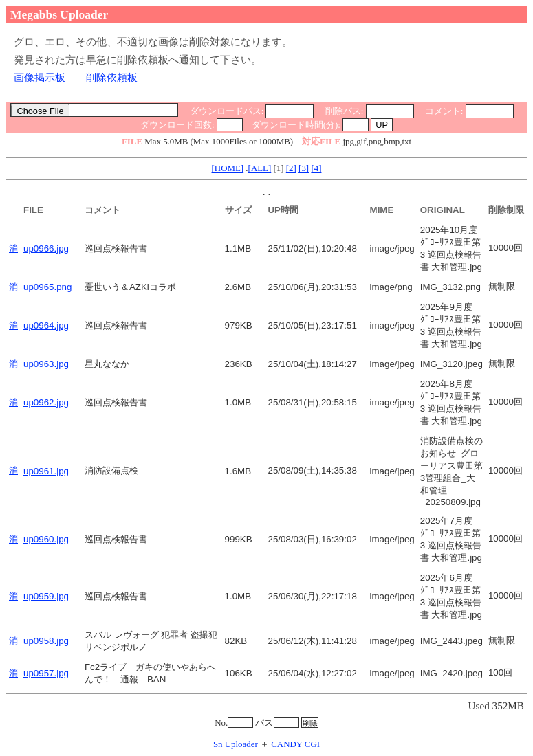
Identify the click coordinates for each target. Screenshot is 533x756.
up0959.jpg (46, 596)
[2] (291, 168)
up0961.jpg (46, 471)
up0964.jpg (46, 325)
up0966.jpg (46, 248)
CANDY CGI (295, 744)
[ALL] (260, 168)
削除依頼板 (112, 77)
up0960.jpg (46, 539)
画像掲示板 (40, 77)
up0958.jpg (46, 641)
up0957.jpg (46, 673)
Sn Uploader (236, 744)
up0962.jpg (46, 402)
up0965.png (47, 287)
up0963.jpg (46, 364)
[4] (316, 168)
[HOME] (228, 168)
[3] (304, 168)
